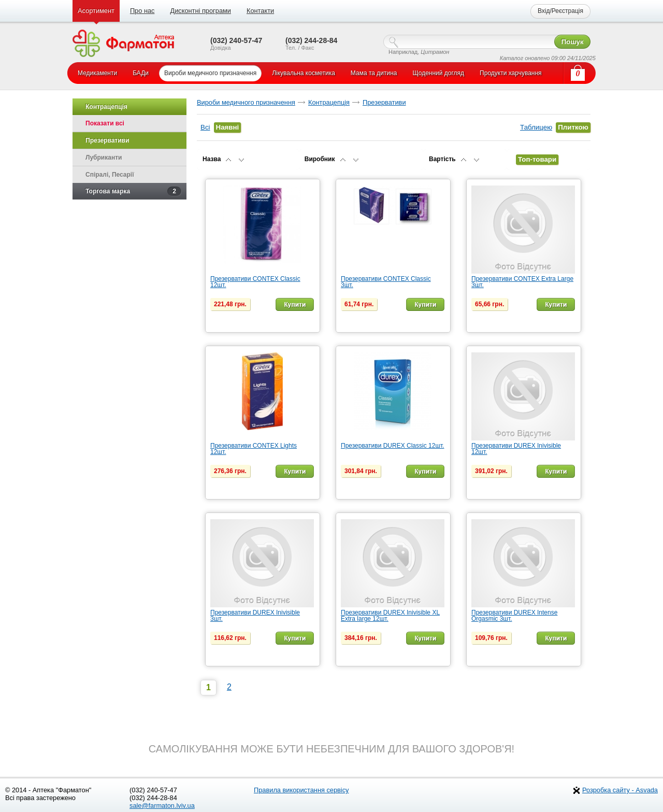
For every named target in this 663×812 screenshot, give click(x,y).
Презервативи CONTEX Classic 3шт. (386, 282)
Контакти (260, 11)
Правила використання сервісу (301, 790)
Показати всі (105, 123)
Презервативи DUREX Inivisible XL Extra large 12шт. (390, 616)
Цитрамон (435, 52)
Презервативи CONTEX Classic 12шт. (255, 282)
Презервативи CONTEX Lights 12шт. (254, 449)
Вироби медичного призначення (246, 102)
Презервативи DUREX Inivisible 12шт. (516, 449)
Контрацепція (329, 102)
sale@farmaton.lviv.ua (162, 806)
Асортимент (96, 11)
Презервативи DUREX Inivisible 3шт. (255, 616)
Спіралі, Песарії (110, 175)
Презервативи (384, 102)
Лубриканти (104, 158)
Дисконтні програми (200, 11)
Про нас (142, 11)
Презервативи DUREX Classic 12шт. (393, 446)
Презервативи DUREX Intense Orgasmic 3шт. (514, 616)
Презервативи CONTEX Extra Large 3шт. (522, 282)
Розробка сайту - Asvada (620, 790)
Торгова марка (133, 191)
